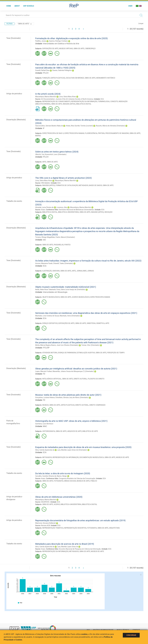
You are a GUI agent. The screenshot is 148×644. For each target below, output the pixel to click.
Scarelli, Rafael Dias (42, 70)
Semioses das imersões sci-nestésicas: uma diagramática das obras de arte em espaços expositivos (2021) (86, 313)
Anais (43, 210)
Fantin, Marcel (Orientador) (65, 237)
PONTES (67, 245)
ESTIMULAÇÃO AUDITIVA (86, 353)
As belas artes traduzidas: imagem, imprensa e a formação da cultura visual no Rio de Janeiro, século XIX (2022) (88, 261)
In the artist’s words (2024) (48, 94)
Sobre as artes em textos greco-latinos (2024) (57, 152)
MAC (45, 426)
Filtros (9, 24)
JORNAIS (90, 271)
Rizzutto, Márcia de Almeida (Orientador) (111, 126)
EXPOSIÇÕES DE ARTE (50, 49)
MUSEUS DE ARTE (123, 457)
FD (44, 374)
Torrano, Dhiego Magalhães (45, 237)
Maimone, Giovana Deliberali (45, 523)
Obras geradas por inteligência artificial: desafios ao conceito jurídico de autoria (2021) (76, 369)
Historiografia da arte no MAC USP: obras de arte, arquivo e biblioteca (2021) (71, 421)
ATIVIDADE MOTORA (50, 353)
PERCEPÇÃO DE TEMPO (116, 353)
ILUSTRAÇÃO (47, 271)
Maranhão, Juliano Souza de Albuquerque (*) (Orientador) (73, 371)
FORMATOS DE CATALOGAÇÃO (67, 185)
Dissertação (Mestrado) (16, 120)
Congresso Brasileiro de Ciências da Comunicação (77, 478)
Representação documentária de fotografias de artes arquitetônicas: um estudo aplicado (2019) (80, 520)
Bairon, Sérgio (62, 476)
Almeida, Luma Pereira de (44, 207)
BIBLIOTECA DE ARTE (90, 431)
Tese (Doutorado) (14, 38)
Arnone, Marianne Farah (44, 263)
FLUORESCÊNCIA (91, 133)
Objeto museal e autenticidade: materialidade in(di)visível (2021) (66, 287)
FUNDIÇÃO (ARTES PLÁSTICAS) (54, 78)
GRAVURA (56, 271)
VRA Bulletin (45, 183)
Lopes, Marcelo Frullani (44, 371)
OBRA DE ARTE (79, 49)
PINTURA (101, 133)
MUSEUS (45, 405)
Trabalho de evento (14, 201)
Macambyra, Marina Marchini (46, 97)
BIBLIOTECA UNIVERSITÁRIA (69, 212)
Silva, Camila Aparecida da (45, 450)
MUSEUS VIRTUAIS (66, 49)
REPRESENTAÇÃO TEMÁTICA (53, 528)
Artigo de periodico (14, 94)
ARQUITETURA (114, 528)
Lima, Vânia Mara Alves (68, 97)
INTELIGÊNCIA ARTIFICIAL (52, 379)
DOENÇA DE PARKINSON (67, 353)
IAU (44, 240)
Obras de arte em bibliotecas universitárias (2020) (59, 497)
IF (44, 128)
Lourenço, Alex (62, 207)
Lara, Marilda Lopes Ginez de (68, 547)
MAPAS (38, 136)
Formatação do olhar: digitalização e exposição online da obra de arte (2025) (71, 38)
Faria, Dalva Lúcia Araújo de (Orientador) (71, 289)
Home (9, 6)
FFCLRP (46, 348)
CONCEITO (114, 101)
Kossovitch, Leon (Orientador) (56, 154)
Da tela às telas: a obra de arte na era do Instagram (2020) (63, 473)
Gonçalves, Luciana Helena (45, 397)
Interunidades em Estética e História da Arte (61, 44)
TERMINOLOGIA (104, 101)
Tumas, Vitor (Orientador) (90, 345)
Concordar (131, 635)
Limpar (141, 23)
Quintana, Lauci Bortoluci (44, 424)
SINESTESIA (91, 323)
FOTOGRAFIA (59, 481)
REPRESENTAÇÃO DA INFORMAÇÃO (84, 101)
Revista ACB (45, 525)
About (17, 6)
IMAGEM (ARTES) (69, 104)
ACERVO (57, 504)
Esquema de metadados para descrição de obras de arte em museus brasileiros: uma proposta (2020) (83, 447)
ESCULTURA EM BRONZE (75, 78)
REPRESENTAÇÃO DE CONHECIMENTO (56, 101)
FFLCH (46, 73)
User (130, 6)
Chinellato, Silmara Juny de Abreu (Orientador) (72, 397)
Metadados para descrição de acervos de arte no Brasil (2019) (65, 544)
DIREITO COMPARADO (97, 405)
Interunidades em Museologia (55, 292)
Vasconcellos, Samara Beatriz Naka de (49, 126)
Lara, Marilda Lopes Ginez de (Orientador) (72, 450)
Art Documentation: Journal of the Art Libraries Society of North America (67, 99)
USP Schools (29, 6)
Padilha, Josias (41, 41)
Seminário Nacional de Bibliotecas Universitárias (76, 210)
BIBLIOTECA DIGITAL (84, 104)
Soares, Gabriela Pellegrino (62, 70)
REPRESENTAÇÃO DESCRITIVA (75, 528)
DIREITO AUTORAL (80, 379)
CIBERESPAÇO (90, 49)
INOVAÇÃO (109, 212)
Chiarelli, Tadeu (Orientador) (63, 263)
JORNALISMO (82, 271)
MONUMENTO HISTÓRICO (106, 78)
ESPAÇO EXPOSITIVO (50, 323)
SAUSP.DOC (45, 502)
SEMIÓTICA (100, 323)
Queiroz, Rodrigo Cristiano (59, 41)
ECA (102, 99)
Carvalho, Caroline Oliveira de (46, 476)
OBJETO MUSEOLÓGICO (51, 297)
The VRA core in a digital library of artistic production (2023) (63, 178)
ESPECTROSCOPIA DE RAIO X (53, 133)
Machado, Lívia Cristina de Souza (47, 316)
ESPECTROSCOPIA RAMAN (74, 133)
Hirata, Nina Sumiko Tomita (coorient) (79, 126)
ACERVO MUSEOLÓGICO (81, 297)
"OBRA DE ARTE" (25, 24)
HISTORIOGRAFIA (49, 431)
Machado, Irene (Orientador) (70, 316)
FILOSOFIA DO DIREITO (96, 379)
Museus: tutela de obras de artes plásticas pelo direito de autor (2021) (68, 395)
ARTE (44, 162)
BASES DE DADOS (96, 185)
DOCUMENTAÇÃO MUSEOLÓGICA (92, 457)
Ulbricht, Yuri (40, 154)
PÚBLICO (94, 481)
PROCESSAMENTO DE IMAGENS (117, 133)
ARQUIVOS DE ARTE (75, 431)
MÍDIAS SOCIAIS (70, 481)
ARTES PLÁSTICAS (68, 405)
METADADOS (84, 185)
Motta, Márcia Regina (43, 345)
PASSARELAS (59, 245)
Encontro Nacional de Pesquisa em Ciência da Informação (80, 549)
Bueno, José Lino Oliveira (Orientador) (65, 345)
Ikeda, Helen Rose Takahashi (45, 289)
